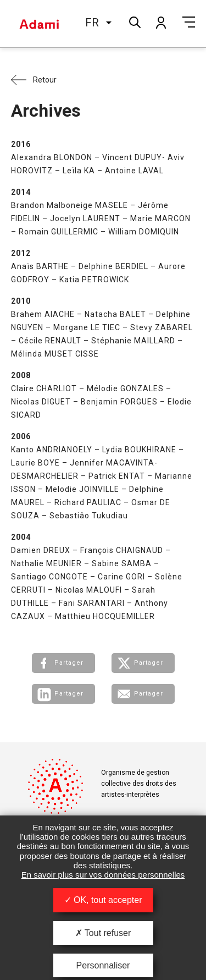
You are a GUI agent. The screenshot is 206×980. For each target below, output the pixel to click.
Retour (45, 80)
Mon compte (160, 22)
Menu (189, 22)
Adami (39, 24)
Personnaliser (103, 965)
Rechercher (134, 21)
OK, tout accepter (103, 900)
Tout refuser (103, 933)
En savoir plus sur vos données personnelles (103, 875)
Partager (69, 663)
